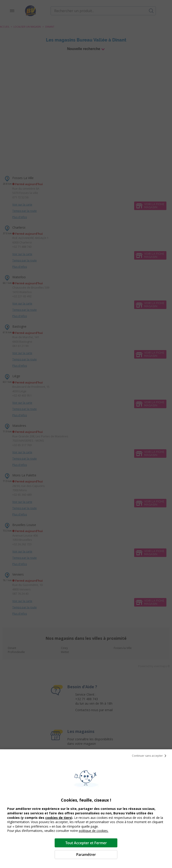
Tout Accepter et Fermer (86, 843)
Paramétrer (86, 855)
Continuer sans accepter (150, 756)
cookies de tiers (58, 818)
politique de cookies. (94, 831)
